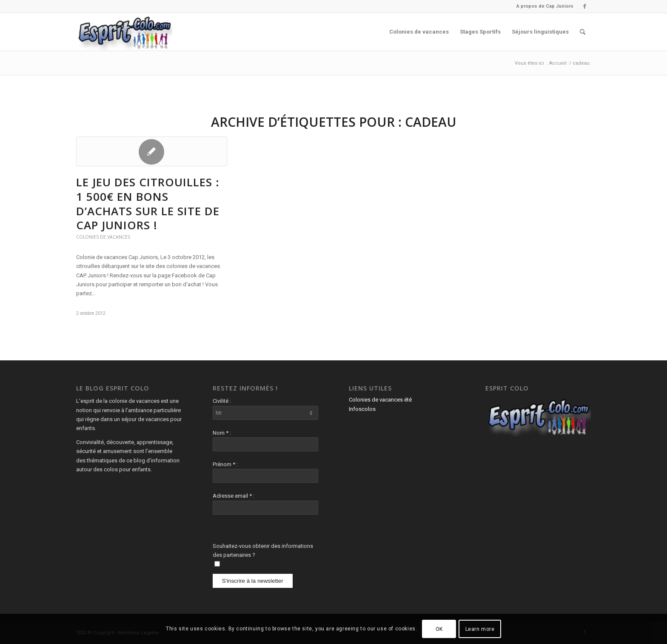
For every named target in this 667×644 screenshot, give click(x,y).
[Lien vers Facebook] (584, 6)
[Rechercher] (583, 32)
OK (439, 629)
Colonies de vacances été (380, 400)
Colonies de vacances (103, 237)
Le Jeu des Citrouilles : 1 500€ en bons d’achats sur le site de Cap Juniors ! (148, 204)
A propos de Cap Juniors (545, 6)
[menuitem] (543, 6)
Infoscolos (362, 409)
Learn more (480, 629)
